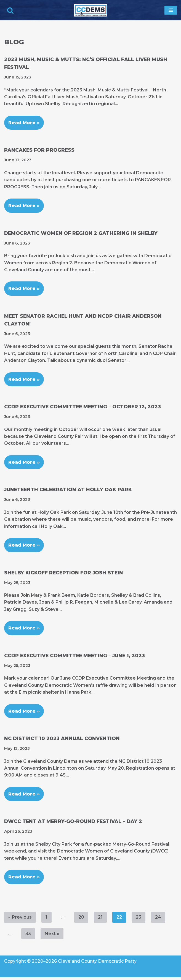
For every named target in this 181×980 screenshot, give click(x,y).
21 (100, 920)
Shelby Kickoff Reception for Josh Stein (64, 574)
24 (158, 920)
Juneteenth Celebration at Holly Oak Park (68, 491)
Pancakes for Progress (39, 150)
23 (139, 920)
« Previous (20, 920)
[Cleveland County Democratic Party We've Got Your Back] (91, 10)
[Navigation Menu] (171, 10)
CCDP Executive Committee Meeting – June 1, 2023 (75, 657)
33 (28, 936)
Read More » (22, 121)
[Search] (10, 10)
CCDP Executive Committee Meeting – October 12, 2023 (83, 408)
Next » (52, 936)
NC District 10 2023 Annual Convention (62, 741)
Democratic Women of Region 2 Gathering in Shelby (81, 234)
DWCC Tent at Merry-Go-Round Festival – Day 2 (73, 824)
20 (81, 920)
